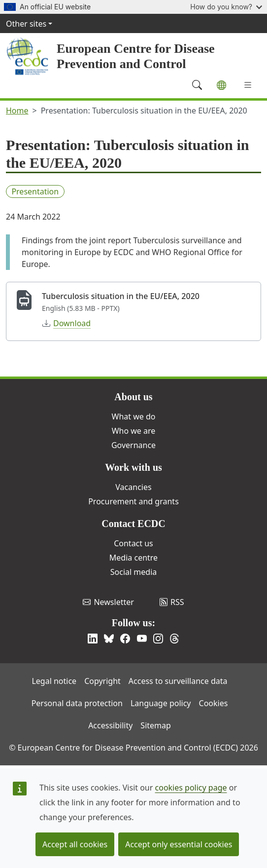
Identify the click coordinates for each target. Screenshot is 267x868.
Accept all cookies (75, 844)
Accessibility (110, 725)
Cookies (214, 703)
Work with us (133, 467)
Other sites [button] (26, 24)
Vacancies (133, 487)
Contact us (133, 543)
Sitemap (156, 725)
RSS (172, 602)
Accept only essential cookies (179, 844)
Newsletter (108, 602)
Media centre (133, 558)
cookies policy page (191, 788)
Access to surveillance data (178, 681)
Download (67, 323)
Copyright (102, 681)
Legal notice (54, 681)
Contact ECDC (133, 524)
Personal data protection (77, 703)
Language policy (161, 703)
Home (17, 111)
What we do (134, 416)
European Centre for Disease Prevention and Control (136, 56)
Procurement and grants (133, 501)
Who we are (134, 431)
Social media (133, 572)
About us (133, 397)
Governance (133, 445)
